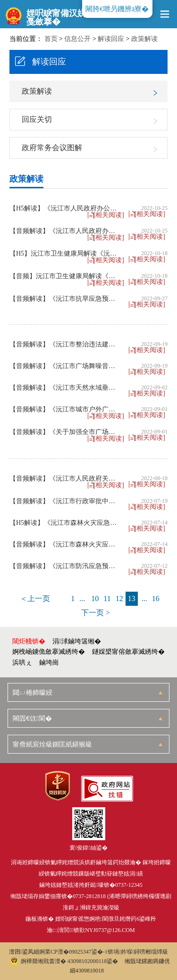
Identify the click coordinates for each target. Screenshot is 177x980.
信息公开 (77, 39)
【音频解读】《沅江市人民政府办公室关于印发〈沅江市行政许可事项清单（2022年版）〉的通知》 (65, 231)
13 (132, 598)
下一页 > (96, 613)
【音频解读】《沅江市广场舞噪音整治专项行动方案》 (65, 366)
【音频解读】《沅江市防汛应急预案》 (65, 566)
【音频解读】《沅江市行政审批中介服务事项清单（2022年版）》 (65, 501)
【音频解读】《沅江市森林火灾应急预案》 (65, 545)
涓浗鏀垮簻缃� (77, 641)
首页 (51, 39)
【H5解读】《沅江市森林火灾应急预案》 (65, 523)
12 (119, 598)
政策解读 (144, 39)
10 (95, 598)
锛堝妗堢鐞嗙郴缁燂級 (138, 952)
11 (107, 598)
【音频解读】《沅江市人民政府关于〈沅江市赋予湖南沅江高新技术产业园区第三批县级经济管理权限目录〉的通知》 (65, 479)
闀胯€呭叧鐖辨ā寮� (117, 9)
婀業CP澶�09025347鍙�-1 (73, 952)
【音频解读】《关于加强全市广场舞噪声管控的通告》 (65, 432)
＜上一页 (35, 598)
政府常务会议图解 (52, 148)
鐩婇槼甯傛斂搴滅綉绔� (128, 652)
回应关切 (37, 119)
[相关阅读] (150, 214)
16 (156, 598)
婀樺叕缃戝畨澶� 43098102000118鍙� (64, 961)
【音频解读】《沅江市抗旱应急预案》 (65, 299)
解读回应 (111, 39)
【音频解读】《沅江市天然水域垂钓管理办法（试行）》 (65, 388)
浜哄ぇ (22, 663)
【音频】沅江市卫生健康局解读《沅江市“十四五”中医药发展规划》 (65, 276)
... (82, 598)
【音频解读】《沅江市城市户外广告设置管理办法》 (65, 410)
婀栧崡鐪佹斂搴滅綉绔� (49, 652)
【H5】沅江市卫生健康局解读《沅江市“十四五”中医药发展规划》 (65, 254)
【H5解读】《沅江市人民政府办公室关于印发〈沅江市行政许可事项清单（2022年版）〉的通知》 (65, 209)
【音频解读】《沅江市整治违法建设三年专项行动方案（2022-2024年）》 (65, 345)
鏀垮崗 (49, 663)
